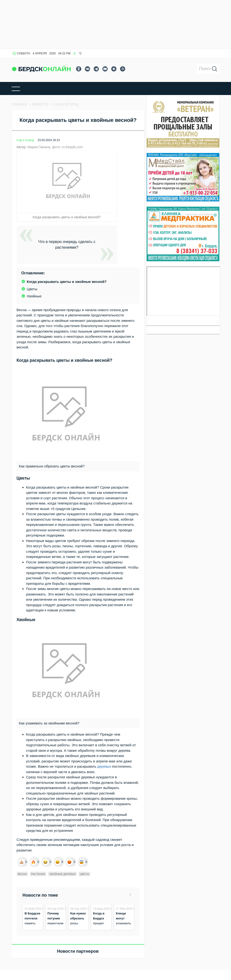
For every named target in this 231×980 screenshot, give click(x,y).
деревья (104, 766)
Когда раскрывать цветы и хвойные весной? (67, 282)
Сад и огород (25, 140)
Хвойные (34, 296)
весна (22, 874)
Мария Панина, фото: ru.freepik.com (55, 147)
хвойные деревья (62, 874)
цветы (84, 874)
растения (38, 874)
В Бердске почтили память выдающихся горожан (35, 923)
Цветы (32, 289)
